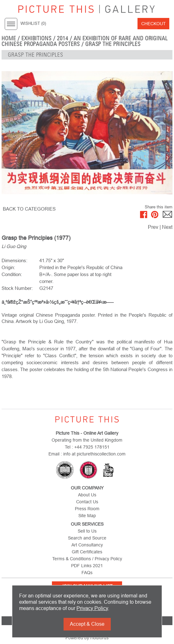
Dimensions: (14, 260)
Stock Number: (17, 288)
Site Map (87, 516)
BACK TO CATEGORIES (29, 209)
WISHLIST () (33, 24)
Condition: (12, 274)
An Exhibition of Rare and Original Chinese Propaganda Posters (85, 41)
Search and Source (87, 538)
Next (167, 227)
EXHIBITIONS (37, 38)
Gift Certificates (87, 552)
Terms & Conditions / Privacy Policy (87, 559)
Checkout (154, 24)
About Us (87, 495)
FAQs (87, 573)
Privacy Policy (92, 608)
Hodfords (99, 638)
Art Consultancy (87, 545)
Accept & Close (87, 624)
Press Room (87, 509)
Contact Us (87, 502)
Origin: (8, 267)
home (9, 38)
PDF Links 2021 (87, 566)
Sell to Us (87, 531)
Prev (153, 227)
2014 (63, 38)
